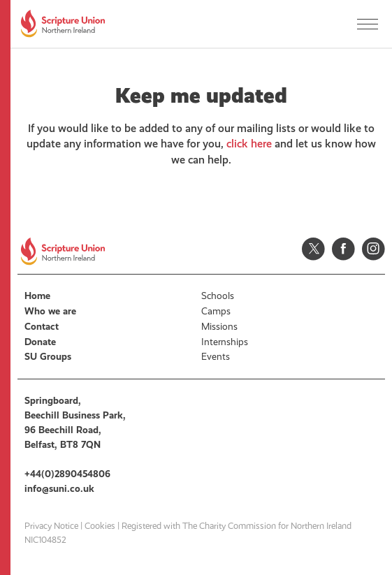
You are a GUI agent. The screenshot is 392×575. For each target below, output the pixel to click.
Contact (42, 327)
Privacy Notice (51, 526)
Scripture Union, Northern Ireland (63, 24)
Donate (40, 342)
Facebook (343, 249)
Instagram (373, 249)
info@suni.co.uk (59, 489)
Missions (219, 327)
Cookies (100, 526)
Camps (216, 311)
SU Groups (48, 357)
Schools (218, 296)
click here (249, 144)
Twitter (313, 249)
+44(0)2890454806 (67, 474)
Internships (225, 342)
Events (216, 357)
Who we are (50, 311)
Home (37, 296)
